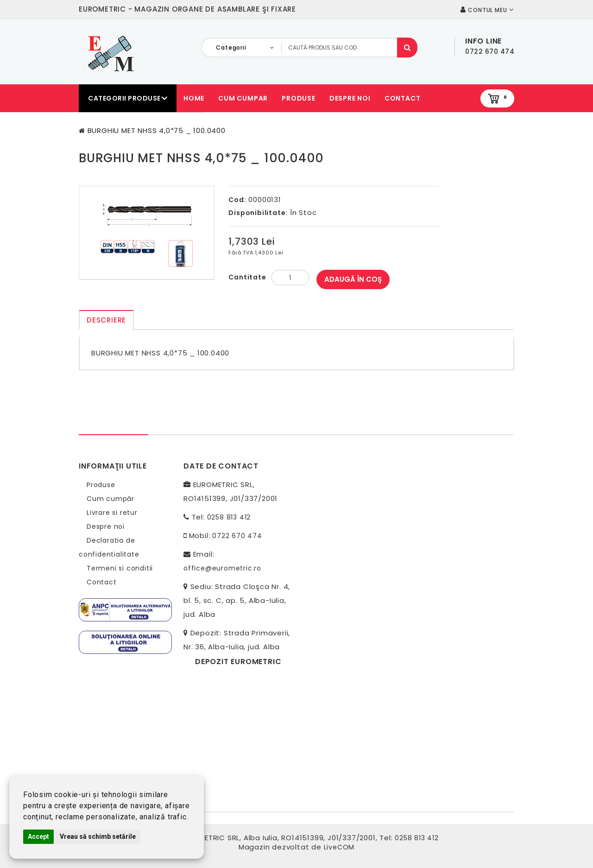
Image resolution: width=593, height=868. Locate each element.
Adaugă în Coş (353, 279)
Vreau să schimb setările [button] (98, 836)
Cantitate (247, 277)
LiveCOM (339, 847)
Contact (403, 98)
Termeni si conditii (120, 568)
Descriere (106, 320)
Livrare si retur (112, 513)
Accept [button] (38, 836)
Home (194, 98)
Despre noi (350, 98)
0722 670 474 (237, 536)
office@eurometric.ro (222, 568)
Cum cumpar (243, 98)
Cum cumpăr (110, 499)
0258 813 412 (229, 517)
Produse (299, 98)
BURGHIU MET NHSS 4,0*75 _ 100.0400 (157, 130)
